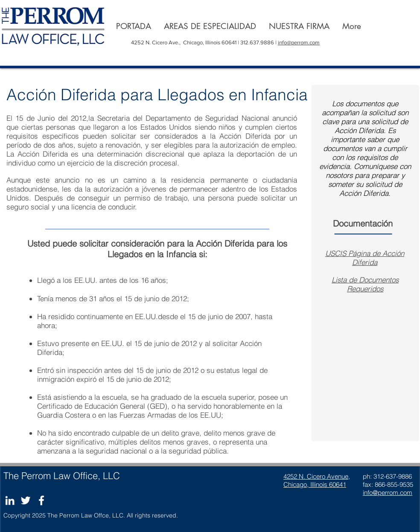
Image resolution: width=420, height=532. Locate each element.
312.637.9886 (258, 42)
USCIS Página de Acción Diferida (365, 258)
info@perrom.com (299, 42)
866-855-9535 (394, 484)
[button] (210, 26)
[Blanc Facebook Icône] (41, 500)
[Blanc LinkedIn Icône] (10, 500)
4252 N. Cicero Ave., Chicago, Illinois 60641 (184, 42)
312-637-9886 (393, 476)
